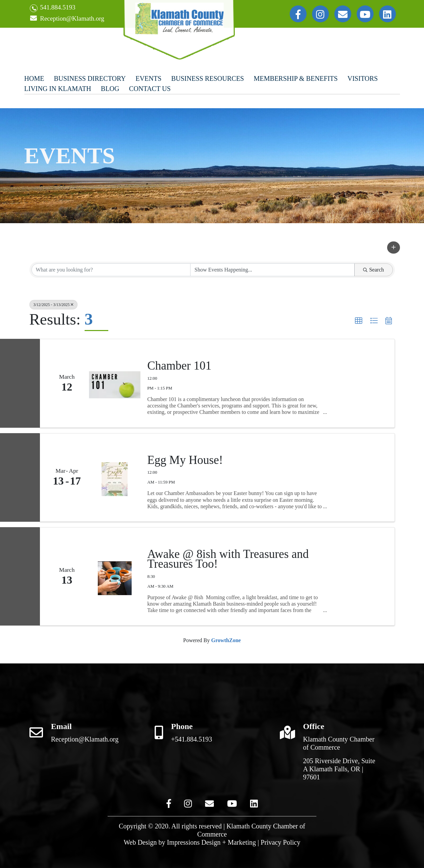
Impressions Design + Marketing (211, 842)
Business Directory (90, 78)
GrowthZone (226, 640)
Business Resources (208, 78)
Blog (110, 89)
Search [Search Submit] (374, 270)
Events (148, 78)
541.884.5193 (53, 8)
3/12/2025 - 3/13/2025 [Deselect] (53, 305)
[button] (394, 248)
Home (34, 78)
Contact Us (150, 89)
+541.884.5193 (192, 739)
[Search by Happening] (272, 270)
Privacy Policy (280, 842)
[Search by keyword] (111, 270)
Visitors (363, 78)
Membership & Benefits (296, 78)
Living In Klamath (58, 89)
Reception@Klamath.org (67, 19)
